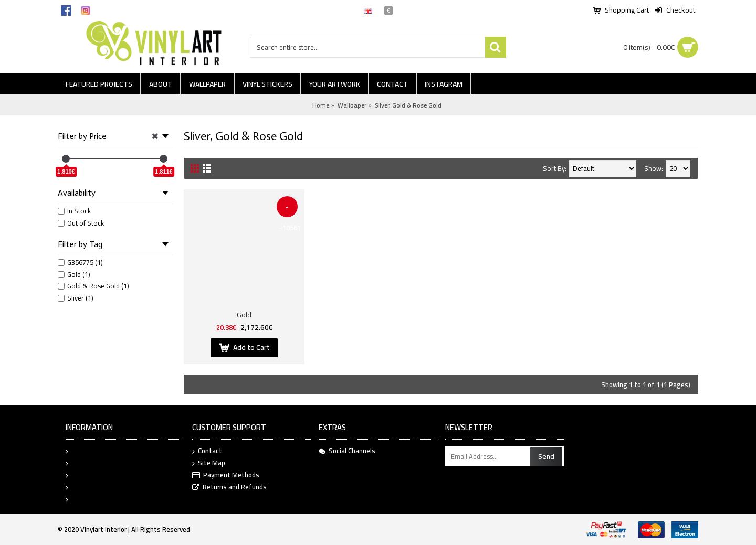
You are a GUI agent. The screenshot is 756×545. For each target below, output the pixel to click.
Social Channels (347, 451)
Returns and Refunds (229, 488)
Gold (244, 315)
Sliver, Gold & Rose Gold (408, 105)
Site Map (209, 463)
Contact (207, 451)
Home (321, 105)
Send (546, 456)
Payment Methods (226, 475)
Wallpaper (352, 105)
